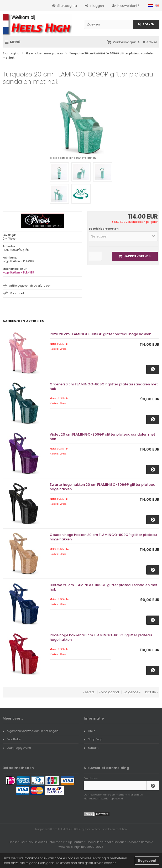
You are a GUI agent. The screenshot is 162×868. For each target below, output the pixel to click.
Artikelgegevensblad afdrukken (30, 286)
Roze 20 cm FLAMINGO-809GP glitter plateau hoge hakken (100, 334)
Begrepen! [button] (147, 861)
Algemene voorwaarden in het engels (31, 731)
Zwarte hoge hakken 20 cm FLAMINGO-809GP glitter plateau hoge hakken (102, 487)
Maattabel (17, 293)
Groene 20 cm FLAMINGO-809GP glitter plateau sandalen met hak (104, 386)
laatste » (152, 692)
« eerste (89, 692)
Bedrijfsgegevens (17, 748)
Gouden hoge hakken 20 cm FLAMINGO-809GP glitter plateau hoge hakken (103, 537)
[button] (123, 236)
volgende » (132, 692)
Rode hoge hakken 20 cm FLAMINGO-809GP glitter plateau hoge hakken (101, 637)
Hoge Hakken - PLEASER (18, 273)
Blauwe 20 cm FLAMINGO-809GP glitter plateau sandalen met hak (104, 587)
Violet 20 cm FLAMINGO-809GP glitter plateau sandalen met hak (102, 437)
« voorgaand (109, 692)
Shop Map (93, 739)
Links (90, 731)
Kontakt (91, 748)
